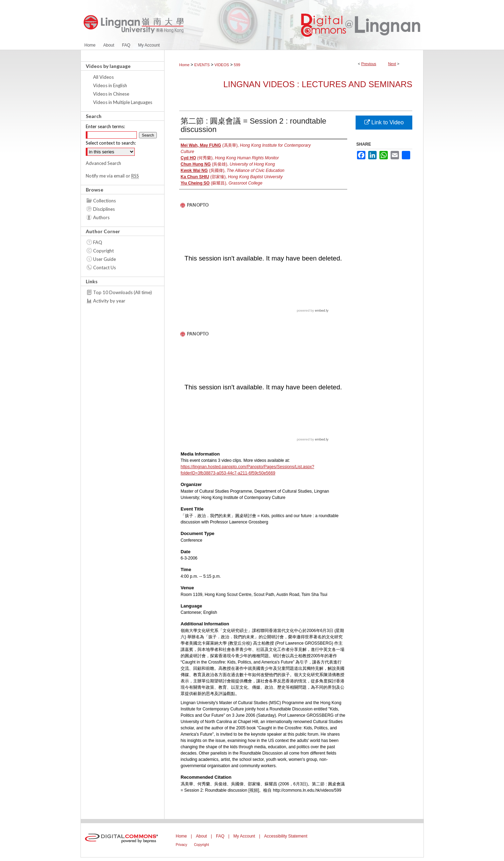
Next (392, 64)
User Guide (104, 259)
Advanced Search (103, 163)
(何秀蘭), (230, 158)
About (201, 836)
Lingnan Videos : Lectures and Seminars (318, 84)
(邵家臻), (232, 177)
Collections (104, 201)
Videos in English (110, 85)
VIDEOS (222, 65)
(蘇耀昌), (222, 183)
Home (184, 65)
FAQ (98, 242)
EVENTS (202, 65)
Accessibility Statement (286, 836)
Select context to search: (111, 143)
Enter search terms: (105, 126)
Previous (369, 64)
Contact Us (104, 268)
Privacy (181, 845)
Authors (101, 217)
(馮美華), (246, 148)
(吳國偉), (233, 171)
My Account (244, 836)
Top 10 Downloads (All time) (122, 292)
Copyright (103, 251)
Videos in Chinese (111, 94)
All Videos (103, 77)
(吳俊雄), (228, 164)
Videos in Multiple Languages (123, 102)
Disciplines (104, 209)
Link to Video (384, 122)
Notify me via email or (112, 176)
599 (237, 65)
